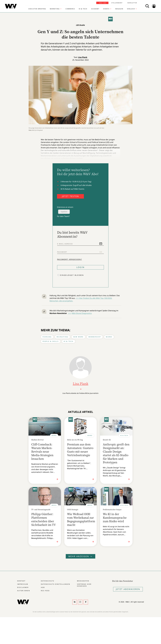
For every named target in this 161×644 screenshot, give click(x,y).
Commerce (70, 9)
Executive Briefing (37, 9)
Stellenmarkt (117, 3)
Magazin (119, 9)
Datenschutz (48, 581)
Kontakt (21, 581)
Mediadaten (83, 581)
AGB (43, 587)
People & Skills (51, 341)
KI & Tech (83, 9)
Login (80, 267)
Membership (95, 337)
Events (106, 9)
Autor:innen (24, 591)
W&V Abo (103, 3)
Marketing (55, 9)
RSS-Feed (45, 591)
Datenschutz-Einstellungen (56, 584)
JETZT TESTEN (70, 196)
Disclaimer (23, 587)
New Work (78, 337)
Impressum (23, 584)
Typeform (64, 212)
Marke (109, 337)
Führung (47, 337)
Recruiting (62, 337)
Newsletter (132, 3)
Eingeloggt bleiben (72, 275)
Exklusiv (131, 9)
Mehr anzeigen (80, 556)
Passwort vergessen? (70, 259)
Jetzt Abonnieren (128, 589)
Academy (95, 9)
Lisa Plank (83, 57)
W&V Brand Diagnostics (82, 313)
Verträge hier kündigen (84, 585)
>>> (69, 313)
